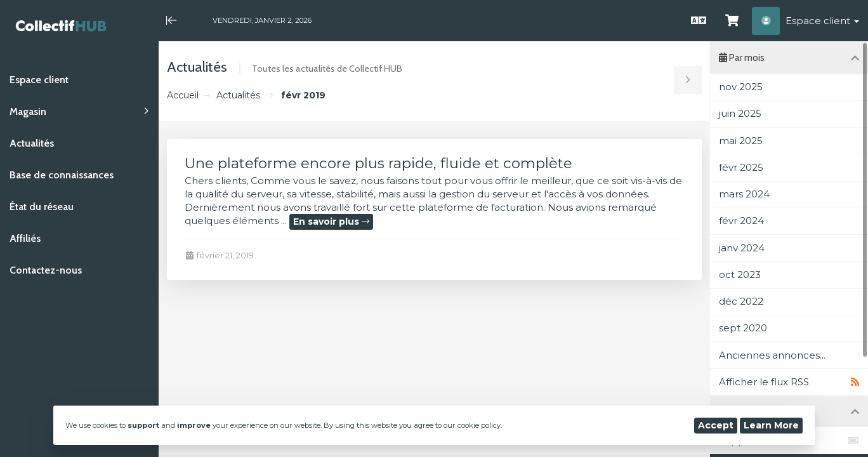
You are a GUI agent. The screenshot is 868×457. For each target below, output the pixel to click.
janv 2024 (742, 248)
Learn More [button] (771, 425)
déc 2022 (741, 301)
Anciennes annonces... (772, 355)
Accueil (183, 95)
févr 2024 (741, 221)
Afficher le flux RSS (789, 382)
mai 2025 (741, 141)
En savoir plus (331, 222)
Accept (716, 425)
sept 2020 (743, 328)
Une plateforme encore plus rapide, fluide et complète (378, 163)
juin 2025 (740, 113)
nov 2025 (741, 87)
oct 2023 (740, 275)
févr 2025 (741, 167)
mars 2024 (744, 194)
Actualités (238, 95)
